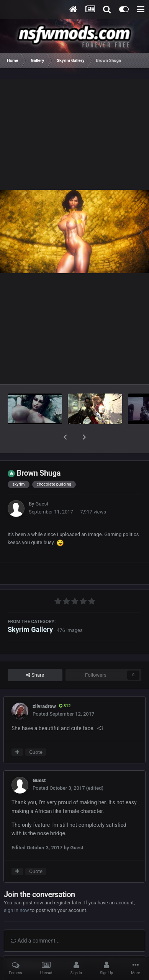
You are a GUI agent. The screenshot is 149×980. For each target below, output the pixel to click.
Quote (36, 732)
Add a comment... (35, 921)
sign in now (16, 890)
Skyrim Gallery (30, 610)
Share (35, 655)
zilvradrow (44, 686)
